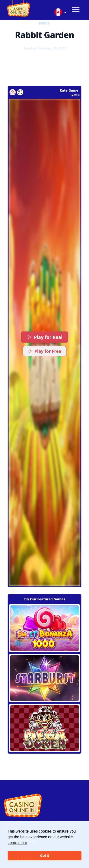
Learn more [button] (17, 843)
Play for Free (44, 351)
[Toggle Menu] (76, 10)
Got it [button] (45, 856)
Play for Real (45, 337)
